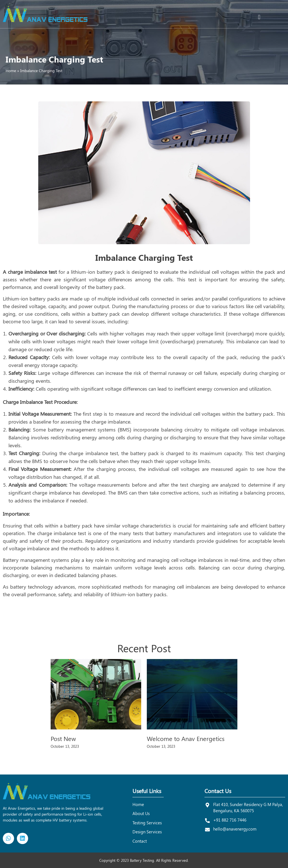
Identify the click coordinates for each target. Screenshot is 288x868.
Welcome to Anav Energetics (186, 738)
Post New (63, 738)
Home (11, 71)
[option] (96, 705)
